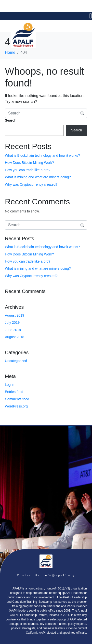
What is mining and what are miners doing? (38, 177)
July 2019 (12, 322)
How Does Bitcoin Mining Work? (29, 163)
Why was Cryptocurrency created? (31, 184)
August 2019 (15, 315)
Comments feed (17, 399)
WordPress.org (16, 406)
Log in (10, 385)
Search (11, 120)
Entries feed (14, 392)
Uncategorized (16, 361)
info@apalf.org (59, 575)
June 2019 (13, 330)
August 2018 (15, 337)
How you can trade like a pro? (28, 170)
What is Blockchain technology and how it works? (42, 155)
